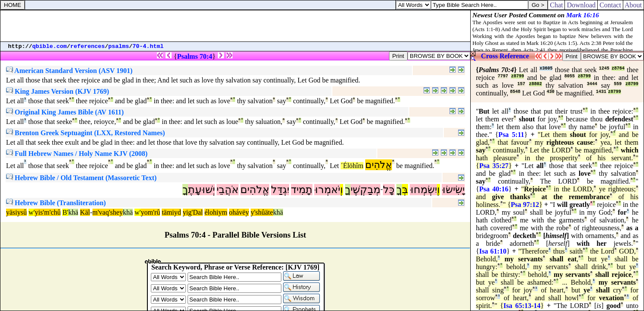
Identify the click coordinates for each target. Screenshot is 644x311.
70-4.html (148, 46)
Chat (556, 5)
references (88, 46)
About (633, 5)
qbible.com (50, 46)
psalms (119, 46)
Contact (610, 5)
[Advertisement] (236, 26)
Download (581, 5)
